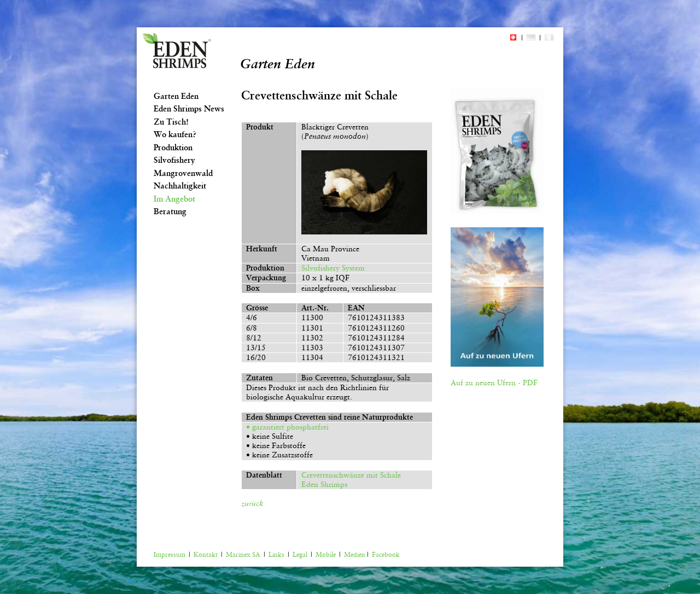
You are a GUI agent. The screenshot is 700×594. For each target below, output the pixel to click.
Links (276, 555)
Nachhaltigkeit (180, 186)
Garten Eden (176, 96)
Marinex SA (243, 555)
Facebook (386, 555)
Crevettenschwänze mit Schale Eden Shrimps (349, 480)
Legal (300, 555)
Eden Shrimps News (189, 109)
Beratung (170, 211)
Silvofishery (174, 160)
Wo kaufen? (175, 134)
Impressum (170, 555)
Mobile (326, 555)
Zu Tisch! (171, 122)
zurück (252, 503)
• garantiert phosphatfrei (287, 427)
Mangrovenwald (183, 173)
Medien (355, 555)
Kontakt (206, 555)
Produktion (173, 148)
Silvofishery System (333, 268)
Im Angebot (174, 199)
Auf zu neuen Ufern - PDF (494, 383)
